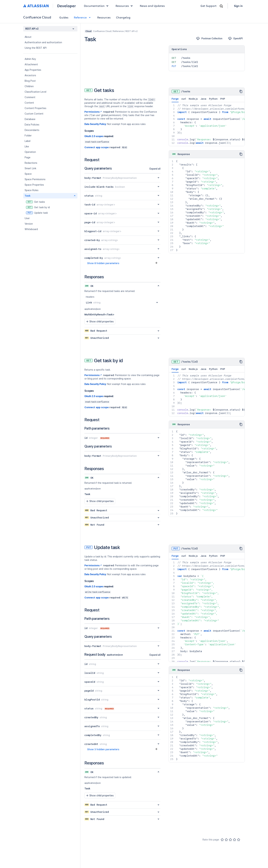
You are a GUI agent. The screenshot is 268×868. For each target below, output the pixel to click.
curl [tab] (184, 99)
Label (28, 141)
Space (28, 174)
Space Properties (34, 185)
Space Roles (32, 190)
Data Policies (32, 125)
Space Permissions (35, 179)
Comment (30, 97)
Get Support (209, 6)
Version (29, 224)
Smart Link (30, 168)
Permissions (93, 112)
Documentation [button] (97, 6)
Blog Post (30, 81)
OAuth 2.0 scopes (94, 136)
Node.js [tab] (193, 99)
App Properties (33, 70)
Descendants (32, 130)
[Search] (221, 6)
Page (28, 157)
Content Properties (35, 108)
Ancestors (30, 75)
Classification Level (35, 92)
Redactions (31, 163)
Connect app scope (97, 147)
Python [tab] (213, 99)
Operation (30, 152)
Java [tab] (203, 99)
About (28, 37)
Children (29, 86)
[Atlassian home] (36, 6)
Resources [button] (125, 6)
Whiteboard (31, 229)
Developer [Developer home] (66, 6)
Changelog (123, 17)
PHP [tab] (223, 99)
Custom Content (34, 114)
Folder (28, 136)
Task (28, 196)
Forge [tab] (175, 100)
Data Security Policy (95, 124)
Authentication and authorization (43, 42)
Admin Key (30, 59)
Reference (83, 17)
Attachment (31, 64)
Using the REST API (36, 48)
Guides (64, 17)
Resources (104, 17)
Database (30, 119)
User (27, 218)
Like (27, 146)
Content (29, 103)
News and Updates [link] (152, 6)
